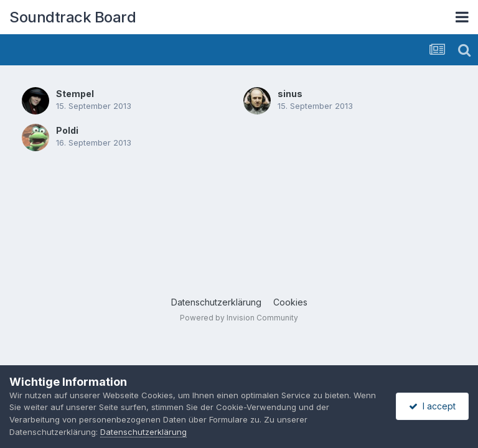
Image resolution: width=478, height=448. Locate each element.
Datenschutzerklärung (216, 302)
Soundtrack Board (73, 17)
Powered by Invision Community (239, 318)
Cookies (290, 302)
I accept (432, 406)
